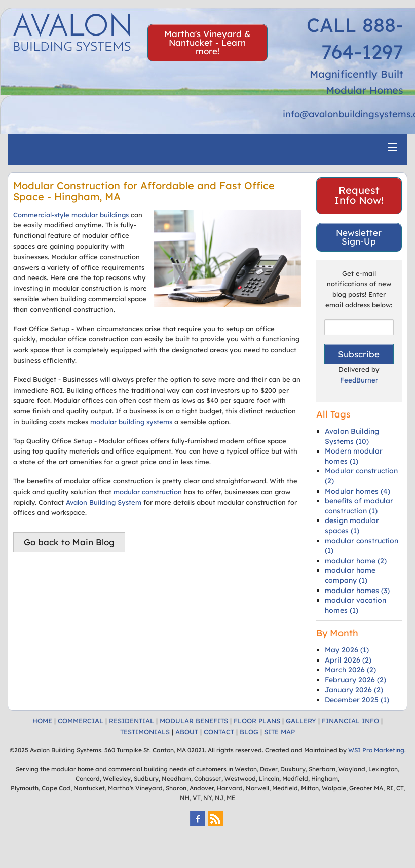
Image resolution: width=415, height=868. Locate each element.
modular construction (148, 492)
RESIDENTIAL (131, 721)
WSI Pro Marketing (376, 750)
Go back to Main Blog (69, 542)
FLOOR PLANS (257, 721)
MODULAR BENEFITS (194, 721)
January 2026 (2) (354, 690)
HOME (42, 721)
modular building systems (131, 422)
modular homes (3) (357, 591)
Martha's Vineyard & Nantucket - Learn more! (207, 42)
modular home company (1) (350, 575)
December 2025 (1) (357, 700)
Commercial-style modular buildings (71, 215)
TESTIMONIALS (145, 732)
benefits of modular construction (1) (359, 506)
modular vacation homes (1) (355, 605)
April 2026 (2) (348, 660)
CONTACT (219, 732)
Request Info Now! (359, 195)
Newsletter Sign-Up (359, 237)
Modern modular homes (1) (354, 456)
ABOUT (187, 732)
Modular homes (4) (357, 491)
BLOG (249, 732)
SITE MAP (279, 732)
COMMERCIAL (81, 721)
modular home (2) (356, 561)
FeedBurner (359, 380)
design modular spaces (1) (352, 526)
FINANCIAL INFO (350, 721)
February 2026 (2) (355, 680)
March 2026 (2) (350, 670)
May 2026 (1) (347, 650)
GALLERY (301, 721)
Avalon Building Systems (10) (352, 436)
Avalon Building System (104, 502)
